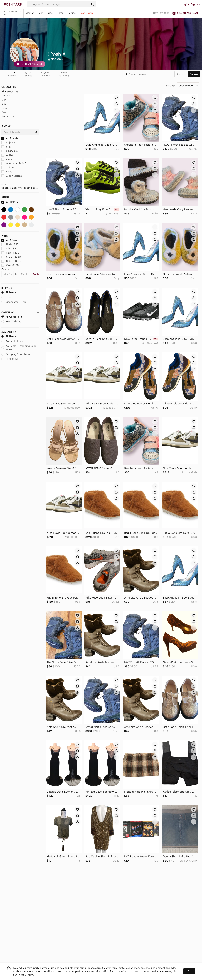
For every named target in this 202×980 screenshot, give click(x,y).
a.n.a (7, 159)
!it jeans (8, 142)
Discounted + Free (14, 302)
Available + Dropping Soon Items (19, 348)
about (180, 74)
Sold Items (10, 359)
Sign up (195, 4)
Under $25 (10, 244)
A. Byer (8, 155)
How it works (161, 13)
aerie (7, 172)
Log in (185, 4)
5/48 (7, 147)
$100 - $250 (11, 257)
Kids (50, 13)
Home (60, 13)
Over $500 (10, 265)
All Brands (10, 138)
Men (41, 13)
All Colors (10, 202)
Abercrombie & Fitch (16, 163)
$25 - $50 (10, 249)
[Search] (65, 4)
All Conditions (12, 317)
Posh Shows (87, 13)
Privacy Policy (25, 975)
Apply (36, 274)
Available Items (12, 341)
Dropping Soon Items (16, 354)
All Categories (10, 91)
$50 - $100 (10, 253)
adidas (8, 167)
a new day (10, 151)
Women (30, 13)
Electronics (8, 116)
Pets (4, 112)
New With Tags (12, 321)
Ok (189, 971)
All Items (9, 292)
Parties (72, 13)
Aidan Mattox (11, 176)
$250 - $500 (11, 261)
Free (6, 297)
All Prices (9, 240)
